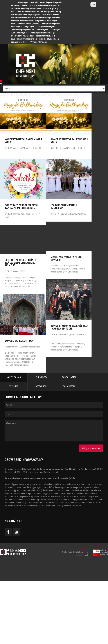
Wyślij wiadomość (91, 448)
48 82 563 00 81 (21, 472)
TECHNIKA (14, 386)
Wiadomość (54, 431)
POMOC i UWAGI (69, 377)
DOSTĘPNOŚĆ (41, 386)
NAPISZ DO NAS (14, 377)
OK (93, 4)
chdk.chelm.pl (82, 555)
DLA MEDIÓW (41, 377)
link (24, 42)
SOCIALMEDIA (69, 386)
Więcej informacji (39, 42)
